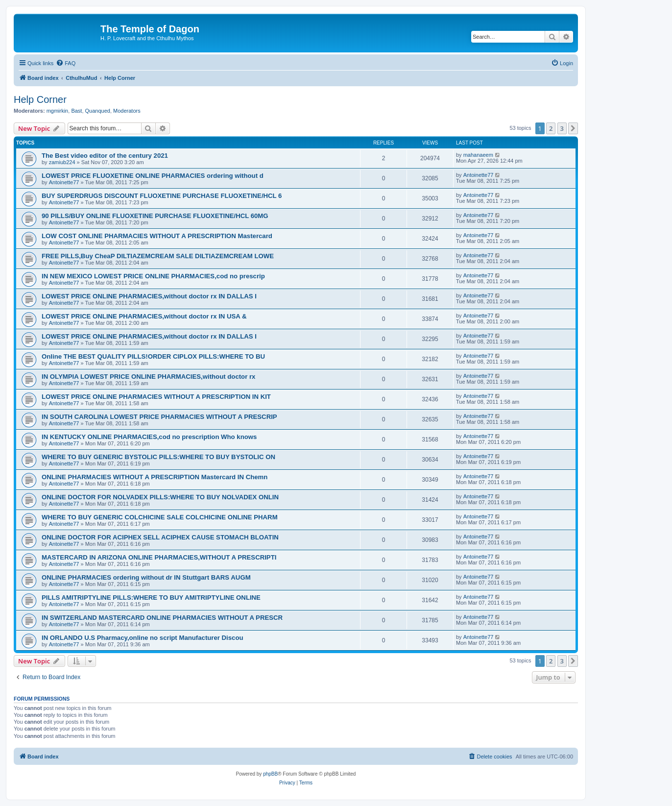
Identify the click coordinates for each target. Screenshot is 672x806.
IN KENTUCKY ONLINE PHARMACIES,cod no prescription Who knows (149, 437)
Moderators (127, 111)
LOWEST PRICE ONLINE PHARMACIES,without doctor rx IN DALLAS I (149, 296)
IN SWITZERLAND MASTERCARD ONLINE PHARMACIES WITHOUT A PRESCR (162, 618)
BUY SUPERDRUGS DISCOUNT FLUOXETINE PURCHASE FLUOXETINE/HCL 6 (162, 196)
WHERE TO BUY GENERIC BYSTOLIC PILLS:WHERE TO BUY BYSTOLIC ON (158, 457)
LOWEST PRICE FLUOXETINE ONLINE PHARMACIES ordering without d (153, 176)
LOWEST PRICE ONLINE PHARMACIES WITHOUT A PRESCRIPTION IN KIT (156, 397)
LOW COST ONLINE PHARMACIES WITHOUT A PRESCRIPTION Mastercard (157, 236)
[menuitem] (66, 63)
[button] (573, 128)
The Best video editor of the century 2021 (105, 156)
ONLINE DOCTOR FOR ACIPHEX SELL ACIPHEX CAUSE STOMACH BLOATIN (160, 537)
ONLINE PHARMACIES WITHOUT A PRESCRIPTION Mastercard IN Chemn (155, 477)
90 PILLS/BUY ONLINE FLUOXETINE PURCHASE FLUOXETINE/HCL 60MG (155, 216)
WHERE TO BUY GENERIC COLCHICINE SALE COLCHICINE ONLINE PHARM (160, 517)
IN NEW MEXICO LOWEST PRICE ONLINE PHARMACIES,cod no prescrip (153, 276)
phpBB (270, 774)
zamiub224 (62, 162)
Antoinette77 (64, 182)
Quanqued (98, 111)
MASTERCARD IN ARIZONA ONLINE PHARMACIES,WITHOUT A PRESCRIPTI (159, 557)
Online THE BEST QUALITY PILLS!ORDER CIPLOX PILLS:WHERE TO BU (153, 356)
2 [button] (551, 128)
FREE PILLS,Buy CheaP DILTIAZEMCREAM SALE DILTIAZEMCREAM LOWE (158, 256)
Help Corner (40, 99)
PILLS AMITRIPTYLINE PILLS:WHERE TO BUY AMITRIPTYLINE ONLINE (151, 598)
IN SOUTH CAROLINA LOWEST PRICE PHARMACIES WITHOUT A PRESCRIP (159, 417)
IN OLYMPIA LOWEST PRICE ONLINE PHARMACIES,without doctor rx (148, 377)
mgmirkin (58, 111)
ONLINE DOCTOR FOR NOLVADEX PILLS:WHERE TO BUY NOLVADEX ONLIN (160, 497)
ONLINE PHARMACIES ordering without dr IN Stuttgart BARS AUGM (146, 577)
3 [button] (562, 128)
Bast (76, 111)
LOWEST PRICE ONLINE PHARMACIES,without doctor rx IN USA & (144, 316)
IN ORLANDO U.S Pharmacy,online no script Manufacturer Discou (143, 638)
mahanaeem (478, 155)
